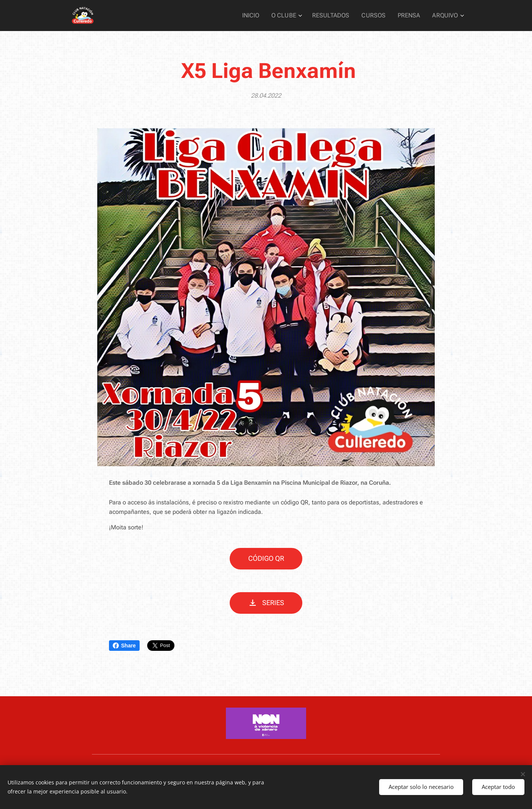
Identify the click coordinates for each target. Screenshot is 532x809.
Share (124, 646)
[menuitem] (262, 16)
